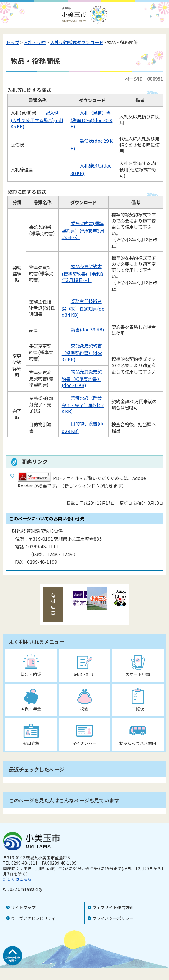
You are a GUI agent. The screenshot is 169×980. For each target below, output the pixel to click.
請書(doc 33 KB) (83, 329)
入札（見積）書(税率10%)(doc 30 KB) (91, 119)
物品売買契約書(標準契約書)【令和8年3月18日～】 (82, 273)
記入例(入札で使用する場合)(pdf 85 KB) (37, 119)
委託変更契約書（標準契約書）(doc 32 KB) (82, 352)
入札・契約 (35, 42)
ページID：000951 (144, 79)
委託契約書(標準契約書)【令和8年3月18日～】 (83, 230)
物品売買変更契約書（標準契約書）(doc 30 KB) (82, 378)
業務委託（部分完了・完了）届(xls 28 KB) (83, 404)
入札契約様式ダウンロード (77, 42)
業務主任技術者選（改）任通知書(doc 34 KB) (83, 308)
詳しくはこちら (17, 879)
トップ (13, 42)
